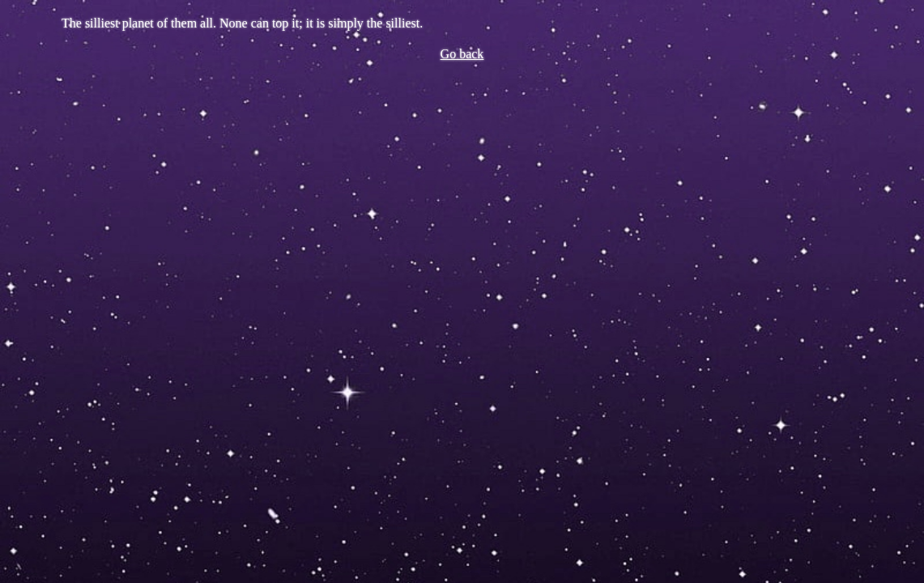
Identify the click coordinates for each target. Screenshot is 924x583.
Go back (462, 54)
